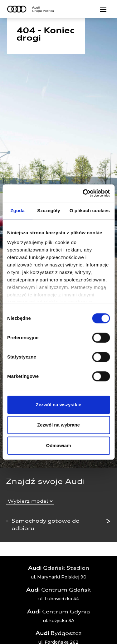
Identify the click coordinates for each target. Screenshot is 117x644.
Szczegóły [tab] (49, 210)
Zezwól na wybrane (58, 425)
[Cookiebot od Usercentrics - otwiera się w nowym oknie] (83, 193)
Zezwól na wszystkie (59, 405)
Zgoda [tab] (17, 210)
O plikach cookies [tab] (90, 210)
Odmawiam (58, 445)
